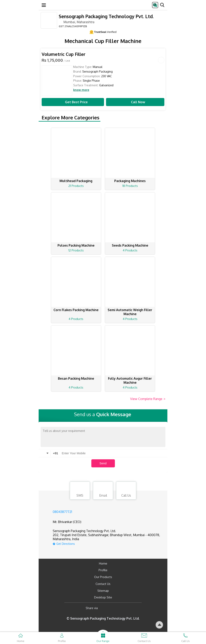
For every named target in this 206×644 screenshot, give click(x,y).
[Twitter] (121, 608)
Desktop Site (103, 597)
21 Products (76, 186)
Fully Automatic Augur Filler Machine (130, 380)
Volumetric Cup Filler (64, 54)
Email (103, 491)
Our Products (103, 577)
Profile (103, 570)
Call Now (135, 102)
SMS (80, 491)
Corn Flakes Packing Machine (76, 310)
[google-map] (108, 543)
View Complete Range (148, 399)
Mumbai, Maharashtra (77, 22)
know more (81, 90)
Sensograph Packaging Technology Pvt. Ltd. (106, 16)
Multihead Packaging (76, 181)
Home (103, 563)
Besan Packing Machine (76, 378)
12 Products (76, 250)
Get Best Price (73, 102)
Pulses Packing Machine (76, 245)
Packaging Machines (130, 181)
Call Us (126, 491)
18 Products (130, 186)
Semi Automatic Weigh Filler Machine (130, 312)
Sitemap (103, 591)
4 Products (130, 250)
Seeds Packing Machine (130, 245)
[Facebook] (104, 608)
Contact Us (103, 584)
